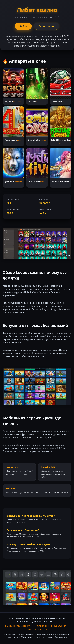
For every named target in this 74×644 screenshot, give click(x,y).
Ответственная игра (37, 629)
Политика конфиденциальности (51, 626)
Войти (23, 26)
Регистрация (46, 26)
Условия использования (18, 626)
